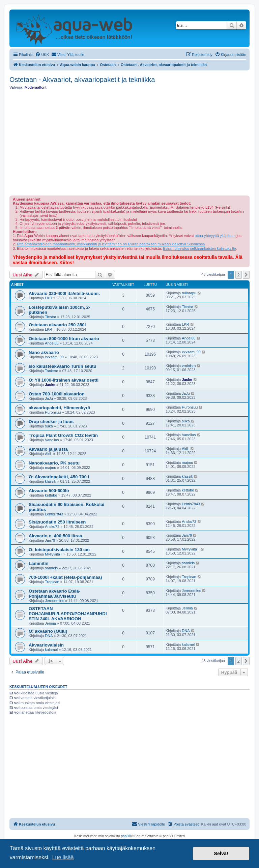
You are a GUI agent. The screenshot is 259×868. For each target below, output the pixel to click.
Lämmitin (39, 563)
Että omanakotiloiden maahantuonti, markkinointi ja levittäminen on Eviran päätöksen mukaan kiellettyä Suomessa (111, 244)
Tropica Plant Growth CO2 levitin (63, 435)
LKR (48, 298)
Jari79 (50, 540)
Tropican (52, 582)
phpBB (126, 836)
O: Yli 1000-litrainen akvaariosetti (64, 380)
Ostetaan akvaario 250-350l (57, 325)
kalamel (51, 650)
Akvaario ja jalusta (48, 449)
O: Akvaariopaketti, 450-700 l (59, 477)
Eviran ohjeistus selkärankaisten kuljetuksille (199, 248)
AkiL (48, 454)
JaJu (49, 398)
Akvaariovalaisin (46, 645)
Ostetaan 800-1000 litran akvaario (64, 339)
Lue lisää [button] (63, 857)
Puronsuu (53, 412)
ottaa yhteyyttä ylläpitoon (215, 236)
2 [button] (239, 275)
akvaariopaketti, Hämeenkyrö (60, 408)
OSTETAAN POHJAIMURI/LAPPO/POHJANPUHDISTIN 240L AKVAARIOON (68, 614)
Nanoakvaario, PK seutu (54, 463)
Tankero (51, 371)
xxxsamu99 (54, 357)
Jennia (50, 623)
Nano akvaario (44, 352)
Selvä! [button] (221, 854)
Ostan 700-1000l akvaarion (57, 394)
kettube (51, 495)
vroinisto (189, 366)
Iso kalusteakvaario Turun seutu (63, 366)
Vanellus (52, 440)
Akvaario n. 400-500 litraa (55, 536)
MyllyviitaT (53, 554)
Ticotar (50, 317)
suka (49, 426)
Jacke (50, 385)
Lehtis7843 (54, 514)
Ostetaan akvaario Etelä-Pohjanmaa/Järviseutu (54, 594)
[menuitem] (42, 55)
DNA (49, 636)
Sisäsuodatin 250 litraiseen (57, 522)
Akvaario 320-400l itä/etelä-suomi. (64, 293)
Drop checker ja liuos (51, 422)
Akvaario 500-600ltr (49, 491)
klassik (50, 481)
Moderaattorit (36, 87)
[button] (246, 275)
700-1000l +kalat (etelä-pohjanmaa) (65, 577)
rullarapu (189, 293)
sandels (51, 568)
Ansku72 (52, 527)
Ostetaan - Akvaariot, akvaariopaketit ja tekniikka (82, 80)
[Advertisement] (129, 143)
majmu (50, 468)
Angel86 (52, 343)
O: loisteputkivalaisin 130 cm (59, 550)
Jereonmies (54, 601)
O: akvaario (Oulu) (48, 631)
